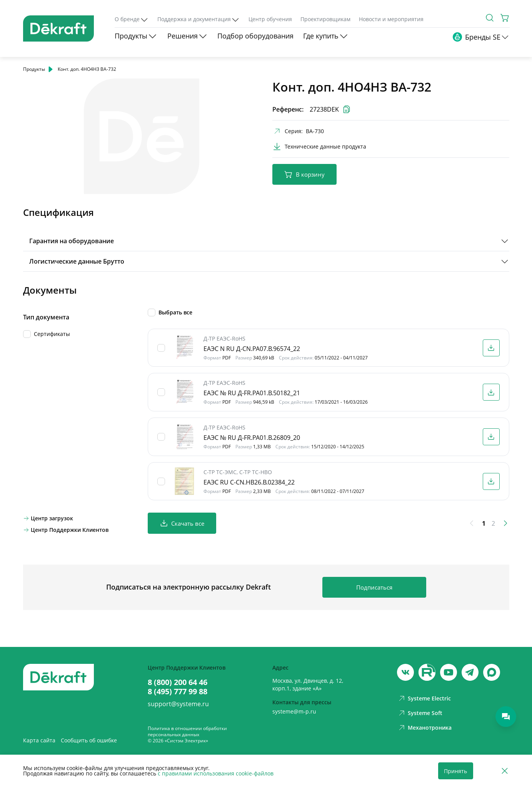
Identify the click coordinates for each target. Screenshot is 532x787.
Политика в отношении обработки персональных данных (187, 731)
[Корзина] (505, 18)
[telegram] (470, 672)
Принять (455, 771)
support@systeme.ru (178, 704)
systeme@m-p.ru (294, 711)
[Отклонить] (505, 771)
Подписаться (374, 587)
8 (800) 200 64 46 (178, 682)
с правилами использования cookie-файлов (216, 773)
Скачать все (182, 523)
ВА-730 (315, 131)
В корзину (304, 175)
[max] (492, 672)
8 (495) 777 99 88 (178, 692)
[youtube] (427, 672)
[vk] (405, 672)
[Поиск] (490, 18)
